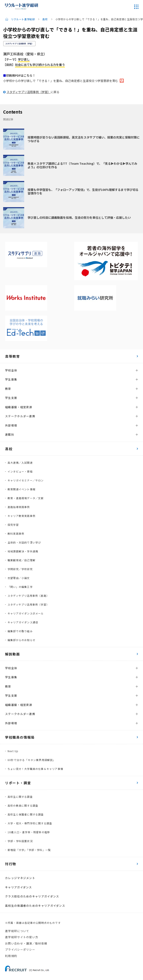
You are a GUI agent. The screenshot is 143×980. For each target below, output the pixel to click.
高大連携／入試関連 (20, 463)
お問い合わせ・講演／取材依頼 (26, 943)
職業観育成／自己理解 (21, 560)
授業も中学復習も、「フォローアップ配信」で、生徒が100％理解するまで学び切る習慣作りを (83, 191)
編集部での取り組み (20, 631)
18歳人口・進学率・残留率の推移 (29, 832)
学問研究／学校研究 (20, 569)
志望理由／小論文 (19, 578)
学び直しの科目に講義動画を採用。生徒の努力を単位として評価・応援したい (79, 217)
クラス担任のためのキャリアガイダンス (32, 896)
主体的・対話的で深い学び (24, 542)
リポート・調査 (18, 783)
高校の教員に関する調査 (23, 805)
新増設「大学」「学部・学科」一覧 (29, 850)
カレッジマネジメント (20, 878)
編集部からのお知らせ (21, 640)
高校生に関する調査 (20, 797)
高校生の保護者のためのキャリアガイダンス (35, 906)
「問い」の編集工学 (20, 587)
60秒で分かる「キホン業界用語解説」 (32, 760)
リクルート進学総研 (23, 19)
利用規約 (11, 956)
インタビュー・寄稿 (20, 471)
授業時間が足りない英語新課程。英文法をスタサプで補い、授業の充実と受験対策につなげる (84, 139)
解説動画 (12, 654)
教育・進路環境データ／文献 (26, 498)
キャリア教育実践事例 (21, 516)
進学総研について (17, 931)
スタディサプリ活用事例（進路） (28, 596)
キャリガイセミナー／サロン (26, 480)
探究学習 (13, 525)
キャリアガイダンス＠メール (26, 613)
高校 (45, 19)
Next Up (13, 751)
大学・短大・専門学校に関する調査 (30, 823)
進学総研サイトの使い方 (22, 937)
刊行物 (11, 864)
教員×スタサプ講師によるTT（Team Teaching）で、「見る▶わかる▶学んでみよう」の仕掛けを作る (82, 165)
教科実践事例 (16, 533)
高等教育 (12, 356)
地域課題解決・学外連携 (23, 551)
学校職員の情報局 (20, 737)
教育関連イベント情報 (21, 489)
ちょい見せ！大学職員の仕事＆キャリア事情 (35, 769)
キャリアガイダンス (19, 887)
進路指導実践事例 (19, 507)
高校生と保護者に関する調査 (26, 814)
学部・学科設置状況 (20, 841)
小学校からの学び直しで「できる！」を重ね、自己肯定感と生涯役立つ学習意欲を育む (61, 81)
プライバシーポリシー (20, 949)
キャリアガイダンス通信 (23, 622)
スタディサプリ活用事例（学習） (19, 44)
